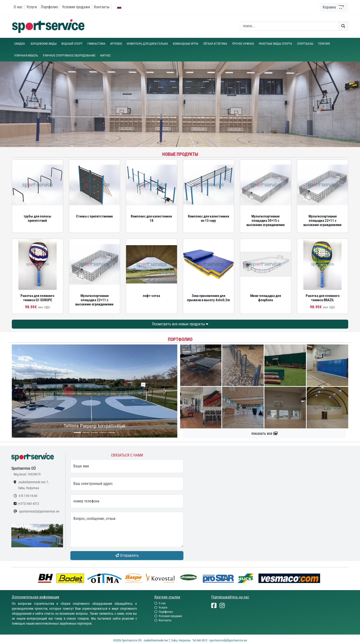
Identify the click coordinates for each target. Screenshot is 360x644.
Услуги (32, 7)
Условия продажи (76, 7)
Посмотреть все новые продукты (180, 324)
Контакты (102, 7)
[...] (77, 433)
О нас (18, 7)
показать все (265, 433)
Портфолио (49, 7)
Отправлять (127, 555)
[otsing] (289, 26)
